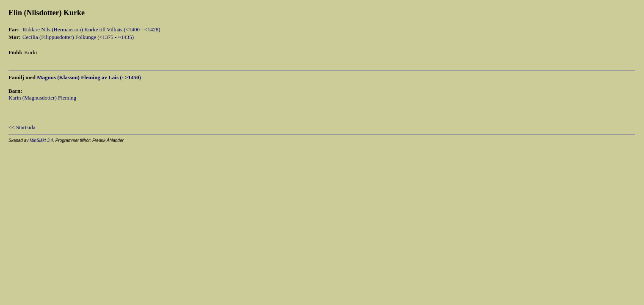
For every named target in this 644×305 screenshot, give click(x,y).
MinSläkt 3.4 (41, 140)
